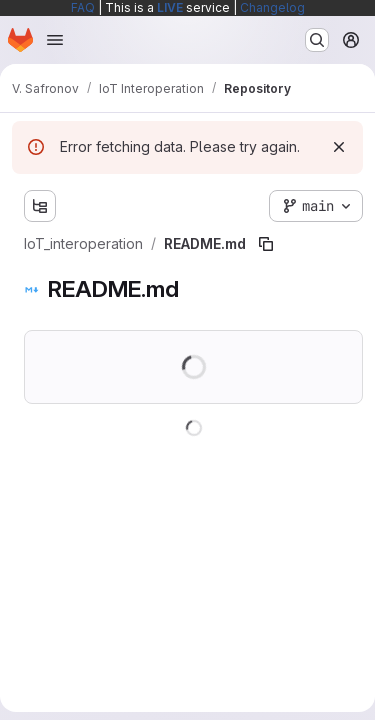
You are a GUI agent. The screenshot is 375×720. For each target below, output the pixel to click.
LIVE (170, 7)
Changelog (272, 7)
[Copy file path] (266, 244)
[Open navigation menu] (55, 40)
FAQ (83, 7)
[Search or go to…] (317, 40)
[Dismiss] (339, 147)
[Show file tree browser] (40, 206)
